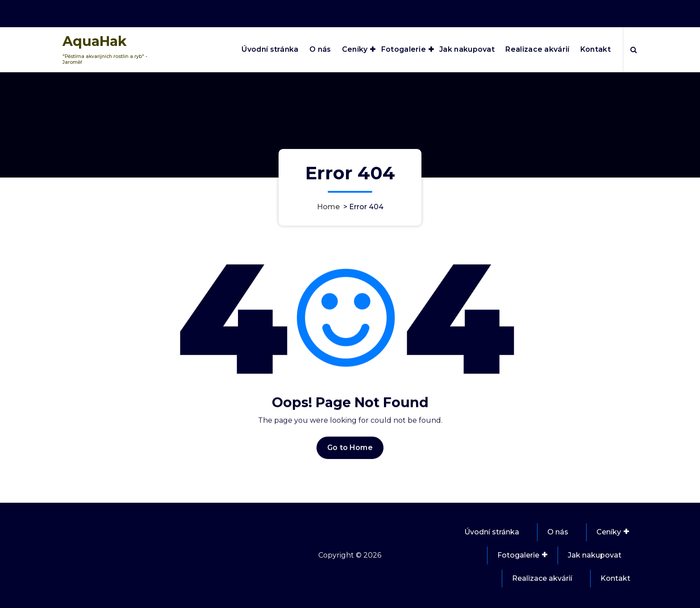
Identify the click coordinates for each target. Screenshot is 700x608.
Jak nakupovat (467, 49)
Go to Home (350, 460)
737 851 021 (617, 11)
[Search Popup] (634, 50)
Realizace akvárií (537, 49)
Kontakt (596, 49)
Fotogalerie (404, 49)
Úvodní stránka (270, 49)
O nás (320, 49)
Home (328, 207)
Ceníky (355, 49)
